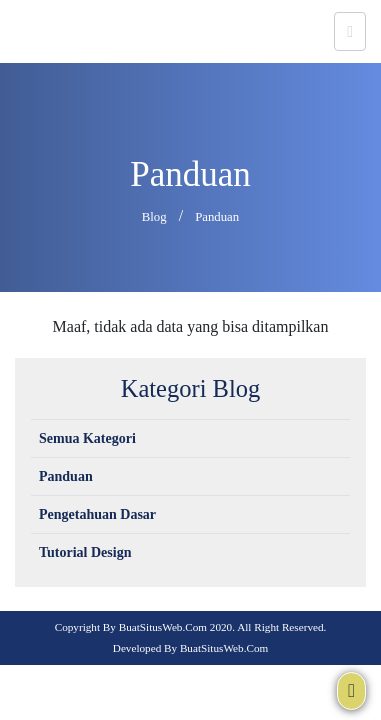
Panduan (217, 217)
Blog (154, 217)
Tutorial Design (85, 552)
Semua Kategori (87, 438)
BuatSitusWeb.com (163, 627)
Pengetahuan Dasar (97, 514)
